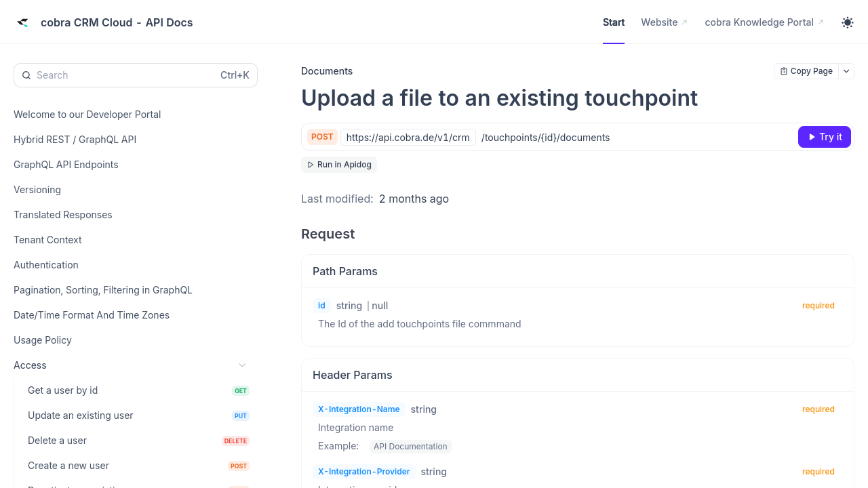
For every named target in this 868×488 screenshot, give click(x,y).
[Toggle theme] (848, 22)
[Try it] (825, 137)
